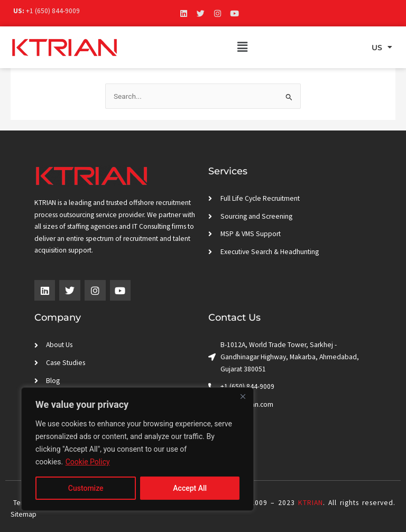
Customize (86, 488)
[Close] (243, 396)
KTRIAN (311, 503)
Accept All (190, 488)
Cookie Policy (88, 462)
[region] (137, 449)
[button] (243, 47)
